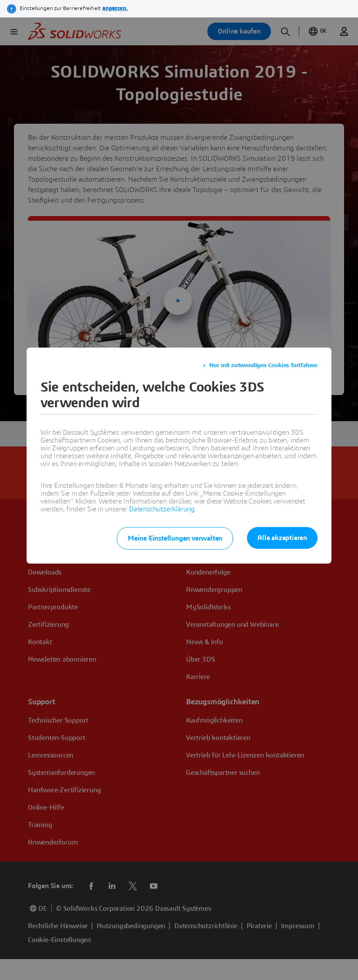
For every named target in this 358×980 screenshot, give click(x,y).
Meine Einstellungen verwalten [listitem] (175, 538)
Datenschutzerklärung (162, 509)
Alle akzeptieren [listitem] (282, 538)
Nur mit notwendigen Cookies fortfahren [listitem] (263, 365)
